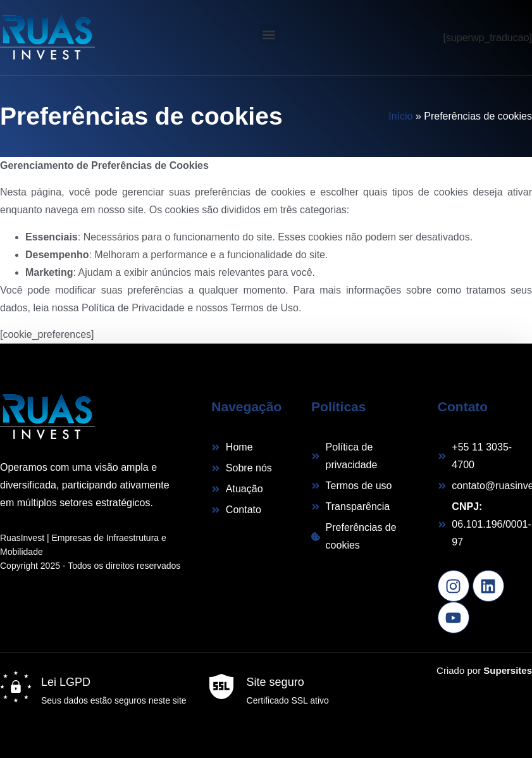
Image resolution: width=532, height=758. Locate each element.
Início (400, 116)
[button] (269, 34)
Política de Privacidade (133, 308)
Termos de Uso (264, 308)
